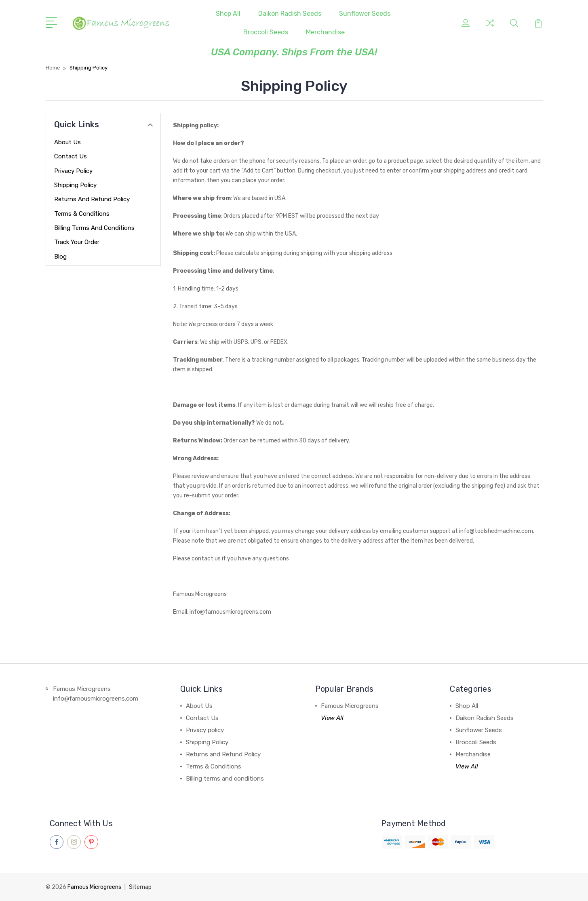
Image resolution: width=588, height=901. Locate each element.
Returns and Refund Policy (92, 199)
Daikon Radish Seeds (290, 14)
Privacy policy (73, 171)
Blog (60, 257)
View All (332, 718)
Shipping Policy (75, 185)
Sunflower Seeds (365, 14)
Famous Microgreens (350, 706)
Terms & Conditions (82, 214)
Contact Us (71, 156)
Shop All (228, 14)
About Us (67, 142)
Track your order (77, 242)
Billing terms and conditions (94, 228)
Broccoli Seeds (266, 32)
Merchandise (325, 32)
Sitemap (140, 887)
